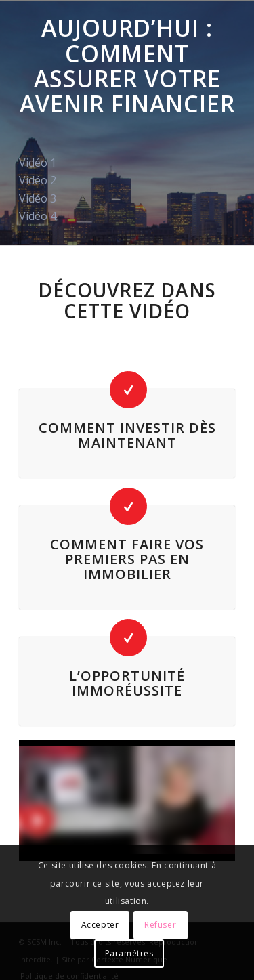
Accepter (100, 925)
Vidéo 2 (38, 180)
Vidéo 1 (38, 163)
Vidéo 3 (38, 198)
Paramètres (129, 953)
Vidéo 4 (38, 216)
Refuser (160, 925)
